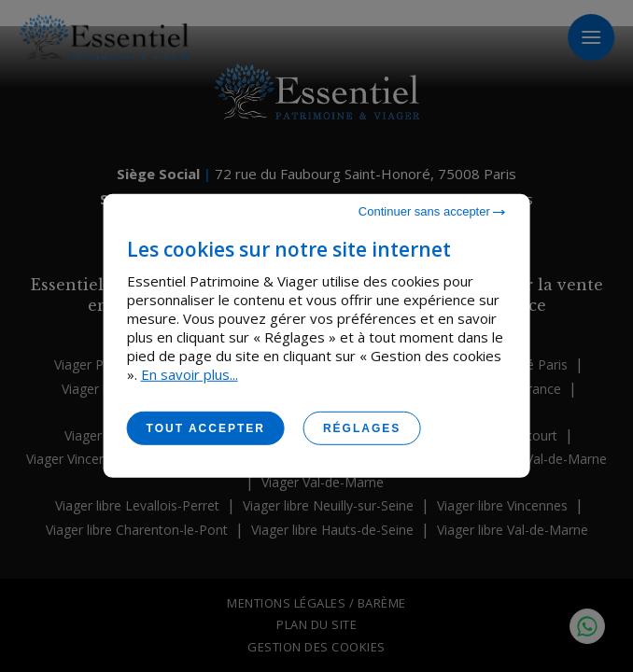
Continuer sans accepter (432, 211)
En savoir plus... (190, 374)
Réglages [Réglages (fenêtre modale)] (362, 428)
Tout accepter (206, 428)
